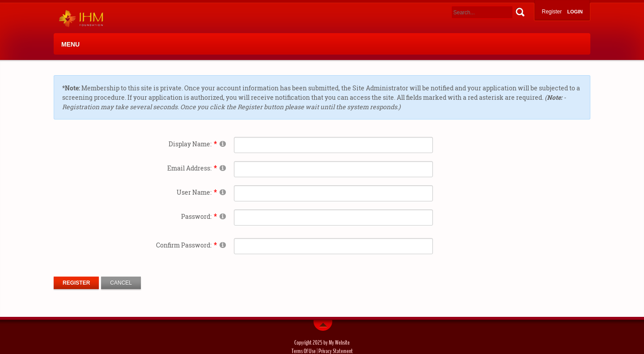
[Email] (333, 169)
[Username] (333, 193)
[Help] (223, 143)
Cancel (121, 283)
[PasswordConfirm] (333, 246)
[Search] (482, 12)
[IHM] (79, 18)
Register (552, 12)
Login (575, 12)
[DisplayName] (333, 145)
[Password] (333, 218)
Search (520, 12)
